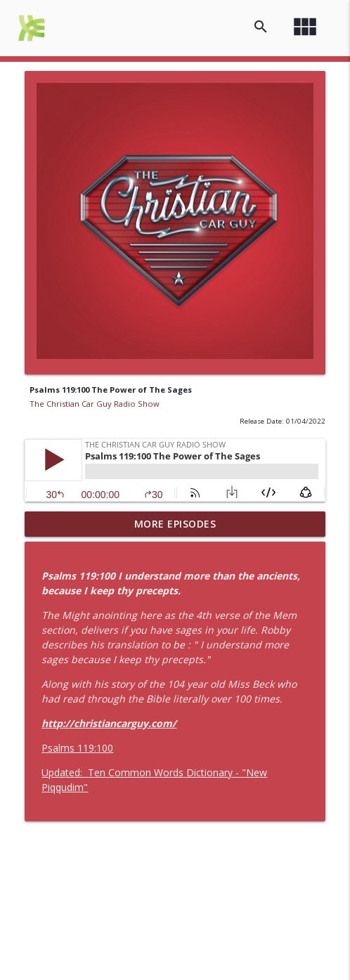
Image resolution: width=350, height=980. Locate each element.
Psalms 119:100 (77, 748)
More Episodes (175, 524)
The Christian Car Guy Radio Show (95, 404)
